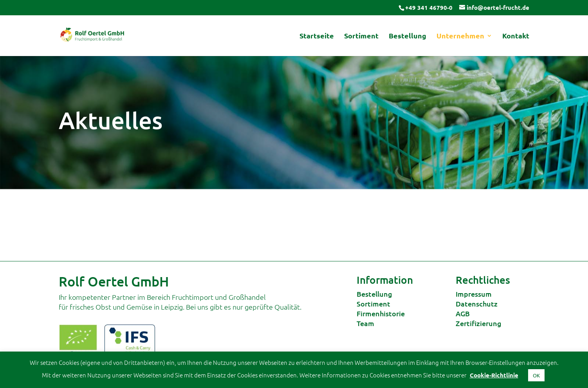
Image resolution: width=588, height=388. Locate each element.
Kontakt (516, 36)
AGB (463, 313)
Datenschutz (477, 304)
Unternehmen (460, 36)
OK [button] (536, 375)
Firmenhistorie (381, 313)
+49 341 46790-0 (429, 7)
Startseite (317, 36)
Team (365, 323)
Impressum (474, 294)
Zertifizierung (479, 323)
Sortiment (361, 36)
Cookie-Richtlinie (494, 375)
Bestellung (408, 36)
